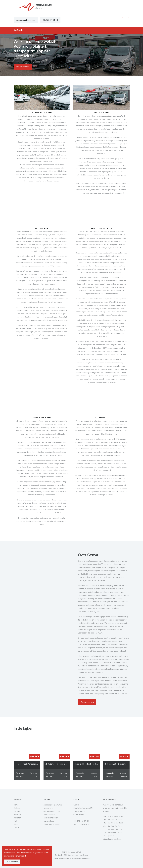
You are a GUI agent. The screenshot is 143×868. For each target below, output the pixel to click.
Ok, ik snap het (12, 862)
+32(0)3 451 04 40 (50, 20)
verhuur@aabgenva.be (26, 20)
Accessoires (48, 808)
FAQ (15, 821)
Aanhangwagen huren (53, 805)
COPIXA (67, 855)
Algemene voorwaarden (79, 859)
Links (16, 824)
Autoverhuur (49, 821)
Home (16, 805)
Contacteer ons (23, 67)
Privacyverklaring (61, 859)
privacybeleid (20, 856)
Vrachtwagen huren (52, 824)
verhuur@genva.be (81, 824)
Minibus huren (49, 815)
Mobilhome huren (51, 818)
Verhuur (17, 808)
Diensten (17, 818)
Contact (17, 828)
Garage (17, 811)
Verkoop (17, 815)
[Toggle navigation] (126, 20)
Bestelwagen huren (52, 811)
